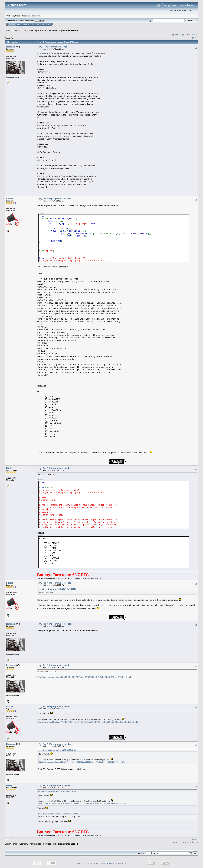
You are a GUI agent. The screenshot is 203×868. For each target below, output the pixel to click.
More (48, 25)
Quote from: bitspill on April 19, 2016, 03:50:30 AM (57, 750)
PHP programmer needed (65, 30)
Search (26, 25)
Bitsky (9, 468)
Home (12, 25)
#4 (196, 584)
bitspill (10, 199)
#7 (196, 708)
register (37, 16)
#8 (196, 745)
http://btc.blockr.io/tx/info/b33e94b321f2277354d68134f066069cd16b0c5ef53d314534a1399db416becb (84, 677)
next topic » (192, 35)
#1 (196, 48)
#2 (196, 200)
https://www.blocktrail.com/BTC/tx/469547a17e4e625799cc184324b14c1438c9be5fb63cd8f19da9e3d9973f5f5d (88, 722)
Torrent (41, 21)
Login (33, 25)
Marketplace (36, 30)
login (30, 16)
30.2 (36, 21)
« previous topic (179, 35)
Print (194, 38)
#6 (196, 666)
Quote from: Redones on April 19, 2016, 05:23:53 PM (58, 813)
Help (19, 25)
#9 (196, 786)
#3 (196, 469)
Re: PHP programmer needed (57, 199)
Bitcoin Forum (11, 30)
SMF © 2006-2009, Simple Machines (112, 863)
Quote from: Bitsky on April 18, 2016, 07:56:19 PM (57, 589)
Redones (11, 47)
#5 (196, 625)
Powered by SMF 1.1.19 (87, 863)
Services (47, 30)
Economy (24, 30)
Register (41, 25)
